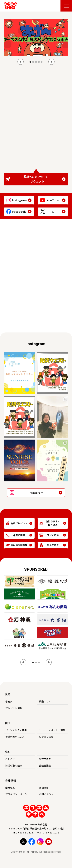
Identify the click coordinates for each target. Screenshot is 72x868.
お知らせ (10, 759)
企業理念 (10, 787)
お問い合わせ (46, 794)
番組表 (9, 701)
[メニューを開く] (66, 6)
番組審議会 (45, 765)
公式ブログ (45, 759)
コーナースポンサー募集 (52, 730)
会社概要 (44, 787)
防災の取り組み (14, 765)
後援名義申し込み (15, 737)
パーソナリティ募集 (16, 730)
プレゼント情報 (14, 708)
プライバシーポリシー (17, 794)
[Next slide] (51, 62)
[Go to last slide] (21, 62)
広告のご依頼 (46, 737)
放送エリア (45, 701)
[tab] (30, 62)
